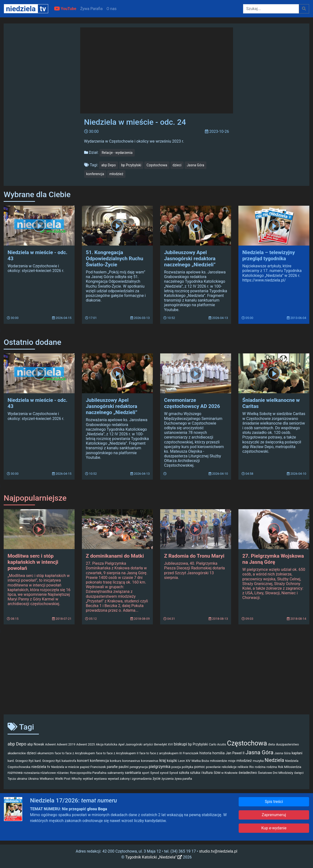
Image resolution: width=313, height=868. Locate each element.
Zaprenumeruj (274, 815)
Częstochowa (157, 165)
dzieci (177, 165)
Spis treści (274, 802)
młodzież (116, 174)
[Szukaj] (271, 9)
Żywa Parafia (91, 9)
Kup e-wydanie (274, 828)
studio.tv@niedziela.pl (218, 851)
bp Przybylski (131, 165)
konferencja (95, 174)
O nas (112, 9)
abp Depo (108, 165)
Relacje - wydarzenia (117, 153)
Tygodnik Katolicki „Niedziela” (154, 857)
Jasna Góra (196, 165)
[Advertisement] (156, 672)
